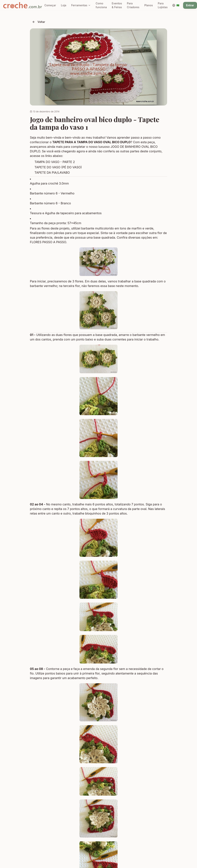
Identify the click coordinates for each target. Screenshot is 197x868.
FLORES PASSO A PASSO (48, 242)
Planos (149, 5)
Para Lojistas (163, 5)
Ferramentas (81, 5)
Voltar (39, 22)
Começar (50, 5)
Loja (64, 5)
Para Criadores (133, 5)
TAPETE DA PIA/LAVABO (52, 173)
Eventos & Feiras (117, 5)
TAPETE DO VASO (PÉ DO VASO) (58, 167)
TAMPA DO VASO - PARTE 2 (55, 162)
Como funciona (101, 5)
